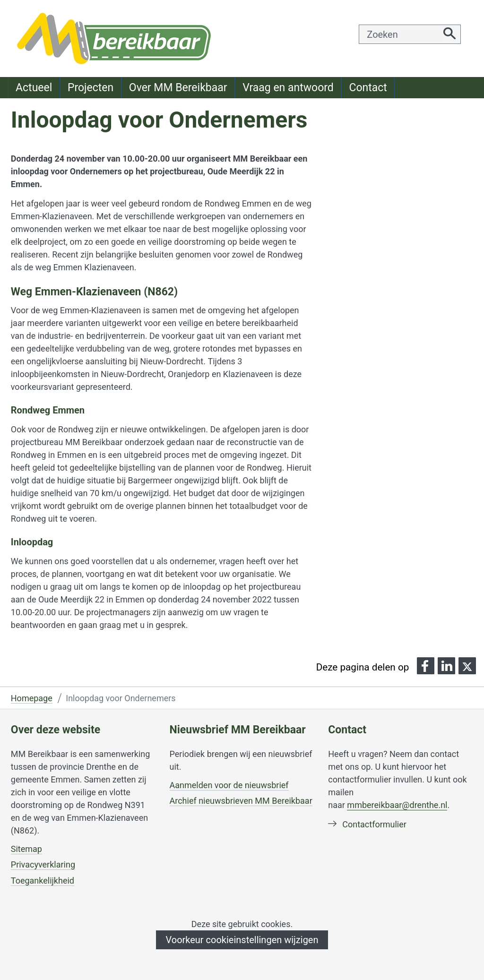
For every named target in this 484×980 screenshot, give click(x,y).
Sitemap (26, 849)
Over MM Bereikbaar (178, 88)
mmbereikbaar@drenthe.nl (397, 805)
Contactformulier (374, 825)
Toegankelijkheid (43, 881)
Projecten (91, 88)
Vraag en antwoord (288, 88)
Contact (368, 88)
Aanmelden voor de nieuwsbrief (229, 785)
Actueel (34, 88)
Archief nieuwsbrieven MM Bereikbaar (241, 801)
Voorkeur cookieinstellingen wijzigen (242, 940)
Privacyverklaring (43, 865)
